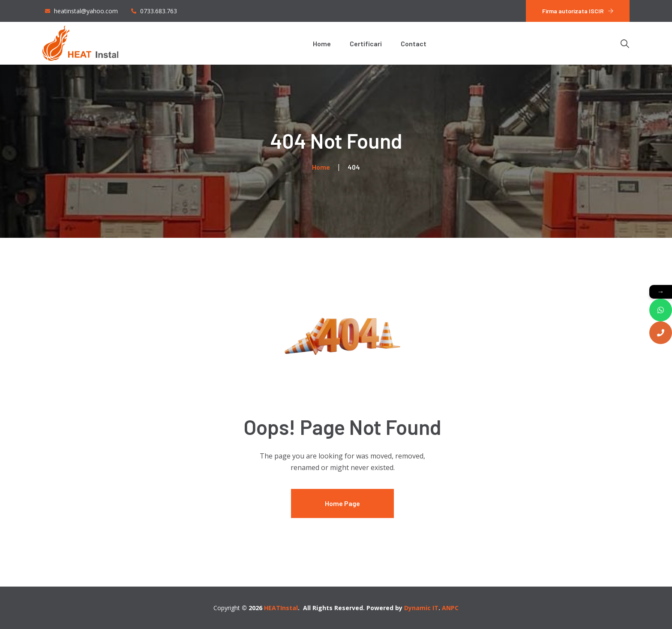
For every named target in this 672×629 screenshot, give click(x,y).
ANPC (450, 608)
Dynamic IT (421, 608)
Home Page (342, 503)
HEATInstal (281, 608)
